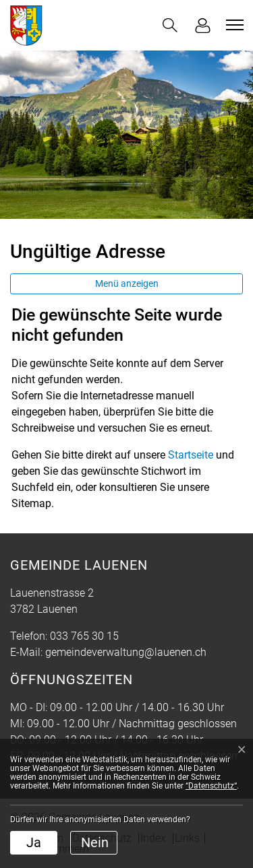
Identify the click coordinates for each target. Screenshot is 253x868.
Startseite (191, 455)
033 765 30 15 (84, 636)
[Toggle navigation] (233, 25)
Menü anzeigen (127, 283)
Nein (95, 842)
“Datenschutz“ (211, 786)
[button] (170, 25)
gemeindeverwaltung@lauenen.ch (126, 652)
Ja (34, 842)
